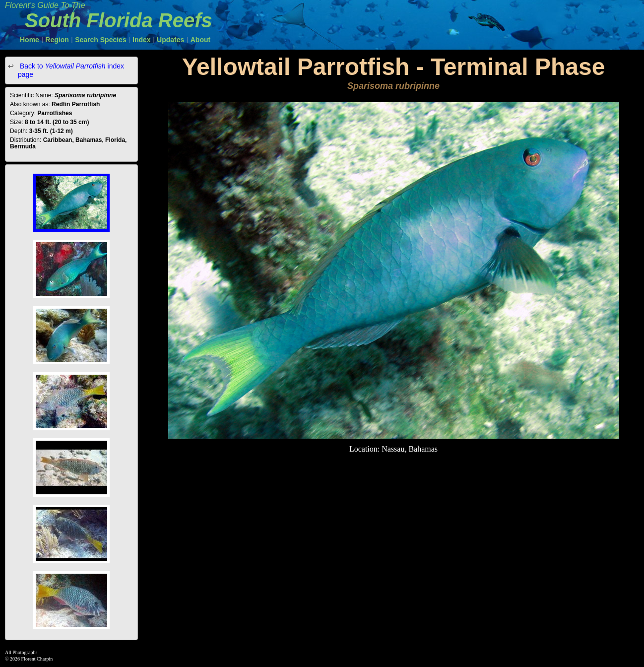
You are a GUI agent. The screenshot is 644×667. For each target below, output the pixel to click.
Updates (170, 40)
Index (142, 40)
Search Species (101, 40)
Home (30, 40)
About (200, 40)
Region (57, 40)
